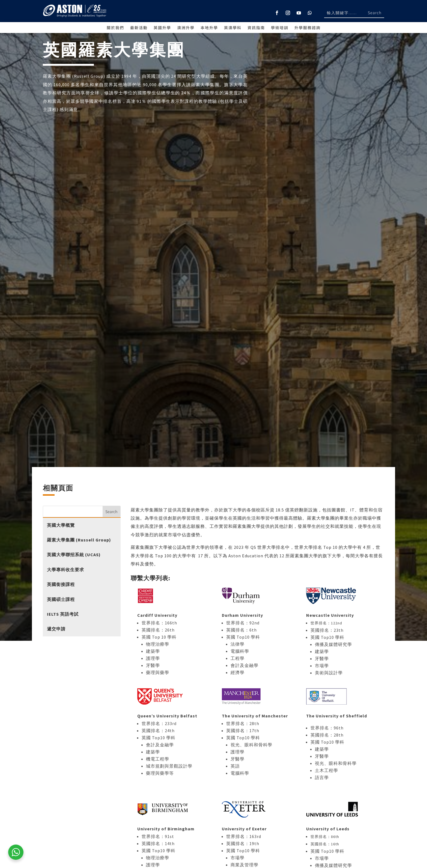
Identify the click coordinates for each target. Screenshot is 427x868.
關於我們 (115, 28)
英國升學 (162, 28)
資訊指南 (256, 28)
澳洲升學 (186, 28)
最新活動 (139, 28)
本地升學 (209, 28)
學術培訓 (280, 28)
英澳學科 (233, 28)
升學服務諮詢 (307, 28)
